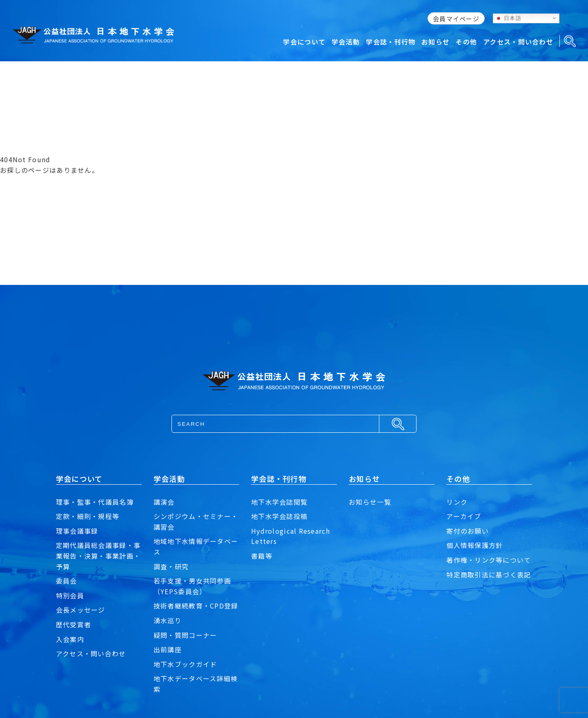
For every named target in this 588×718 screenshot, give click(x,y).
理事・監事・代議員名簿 (95, 502)
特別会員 (70, 595)
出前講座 (168, 649)
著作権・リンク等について (489, 560)
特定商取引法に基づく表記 (489, 575)
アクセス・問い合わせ (91, 653)
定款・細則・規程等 (88, 516)
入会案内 (70, 639)
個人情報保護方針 (474, 545)
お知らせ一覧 (370, 502)
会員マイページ (456, 19)
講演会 (164, 502)
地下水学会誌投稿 (279, 516)
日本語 (508, 18)
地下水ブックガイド (185, 664)
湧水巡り (168, 620)
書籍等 (262, 556)
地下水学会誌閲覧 (279, 502)
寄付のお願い (468, 531)
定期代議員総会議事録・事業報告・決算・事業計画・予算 (98, 556)
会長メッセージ (81, 610)
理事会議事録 (77, 531)
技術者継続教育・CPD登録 (196, 606)
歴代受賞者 (73, 624)
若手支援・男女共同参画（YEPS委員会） (192, 586)
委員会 (67, 581)
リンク (457, 502)
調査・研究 (171, 566)
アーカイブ (464, 516)
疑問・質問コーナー (185, 635)
